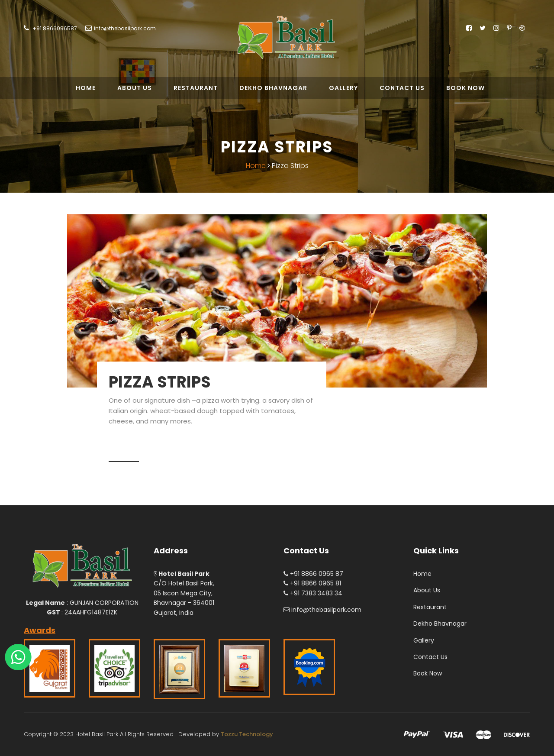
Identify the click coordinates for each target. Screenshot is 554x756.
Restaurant (196, 88)
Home (86, 88)
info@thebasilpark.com (125, 28)
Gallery (343, 88)
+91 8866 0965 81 (312, 583)
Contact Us (402, 88)
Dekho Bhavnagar (273, 88)
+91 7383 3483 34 (313, 593)
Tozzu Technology (247, 734)
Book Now (465, 88)
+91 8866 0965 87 (313, 574)
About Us (135, 88)
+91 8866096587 (54, 28)
